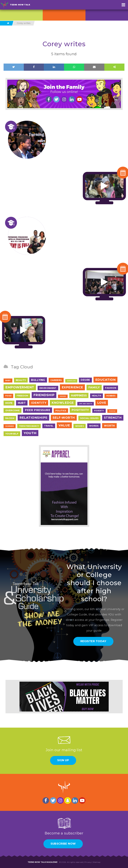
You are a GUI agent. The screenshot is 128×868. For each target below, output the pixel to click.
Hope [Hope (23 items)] (9, 403)
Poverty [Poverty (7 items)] (99, 411)
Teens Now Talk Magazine (43, 862)
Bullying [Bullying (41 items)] (38, 380)
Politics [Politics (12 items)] (61, 411)
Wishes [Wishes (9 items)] (80, 426)
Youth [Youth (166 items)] (30, 433)
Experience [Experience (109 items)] (72, 387)
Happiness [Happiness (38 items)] (79, 395)
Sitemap (97, 862)
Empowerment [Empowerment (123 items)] (20, 387)
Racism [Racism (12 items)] (10, 418)
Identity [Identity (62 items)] (39, 403)
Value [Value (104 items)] (64, 425)
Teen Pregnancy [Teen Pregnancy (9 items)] (29, 426)
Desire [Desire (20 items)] (85, 380)
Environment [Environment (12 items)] (48, 388)
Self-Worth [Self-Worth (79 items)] (64, 418)
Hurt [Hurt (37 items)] (22, 403)
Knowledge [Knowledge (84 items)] (63, 403)
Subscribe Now (63, 844)
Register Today (93, 641)
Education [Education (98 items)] (106, 380)
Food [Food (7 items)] (8, 396)
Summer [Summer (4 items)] (10, 426)
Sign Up (63, 760)
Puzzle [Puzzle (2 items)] (112, 411)
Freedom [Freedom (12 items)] (22, 396)
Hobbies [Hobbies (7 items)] (111, 396)
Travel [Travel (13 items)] (49, 426)
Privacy (88, 862)
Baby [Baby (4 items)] (8, 380)
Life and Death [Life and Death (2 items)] (86, 404)
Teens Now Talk (20, 5)
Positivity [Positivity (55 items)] (80, 410)
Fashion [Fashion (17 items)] (111, 388)
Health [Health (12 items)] (96, 396)
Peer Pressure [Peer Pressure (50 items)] (38, 410)
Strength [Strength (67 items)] (113, 418)
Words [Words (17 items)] (94, 426)
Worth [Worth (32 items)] (109, 426)
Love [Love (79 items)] (102, 403)
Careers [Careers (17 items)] (56, 380)
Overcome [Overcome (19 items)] (12, 410)
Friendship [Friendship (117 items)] (44, 395)
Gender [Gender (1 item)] (63, 396)
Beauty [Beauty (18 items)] (21, 380)
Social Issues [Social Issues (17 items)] (89, 418)
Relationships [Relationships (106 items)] (33, 418)
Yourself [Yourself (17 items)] (12, 434)
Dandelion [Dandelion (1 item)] (71, 381)
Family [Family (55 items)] (94, 387)
